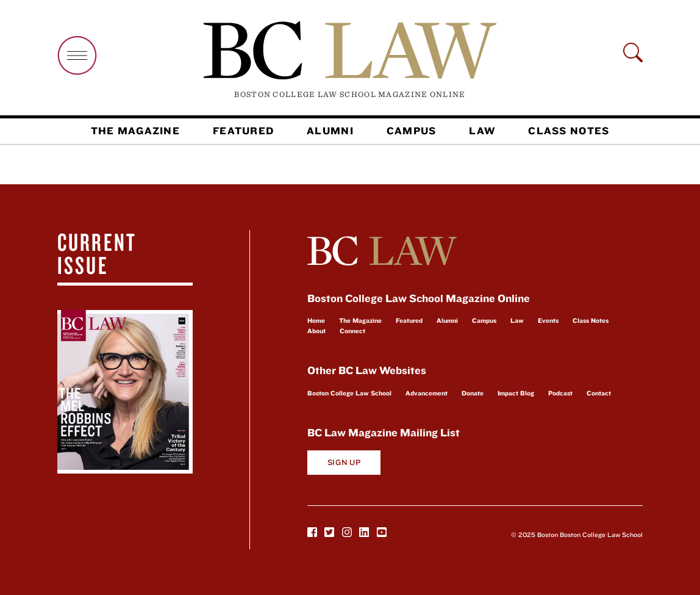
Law (482, 131)
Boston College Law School (349, 393)
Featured (243, 131)
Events (548, 320)
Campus (412, 131)
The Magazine (135, 131)
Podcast (560, 393)
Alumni (330, 131)
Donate (473, 393)
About (316, 331)
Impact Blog (516, 393)
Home (316, 320)
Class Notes (569, 131)
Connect (352, 331)
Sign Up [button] (344, 462)
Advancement (427, 393)
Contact (599, 393)
